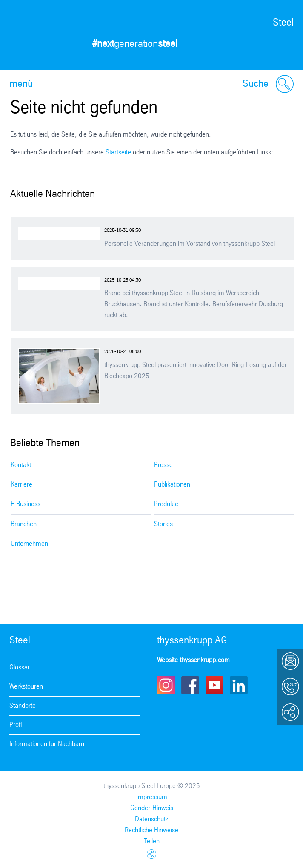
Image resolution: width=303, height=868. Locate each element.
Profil (16, 725)
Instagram (166, 685)
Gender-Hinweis (152, 808)
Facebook (190, 685)
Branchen (24, 524)
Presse (163, 465)
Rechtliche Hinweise (151, 830)
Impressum (152, 797)
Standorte (23, 706)
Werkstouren (26, 687)
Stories (163, 524)
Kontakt (21, 465)
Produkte (166, 504)
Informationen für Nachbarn (47, 744)
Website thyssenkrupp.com (193, 660)
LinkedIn (239, 685)
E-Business (26, 504)
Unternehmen (29, 544)
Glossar (20, 667)
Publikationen (172, 485)
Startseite (118, 152)
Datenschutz (151, 819)
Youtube (214, 685)
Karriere (21, 485)
